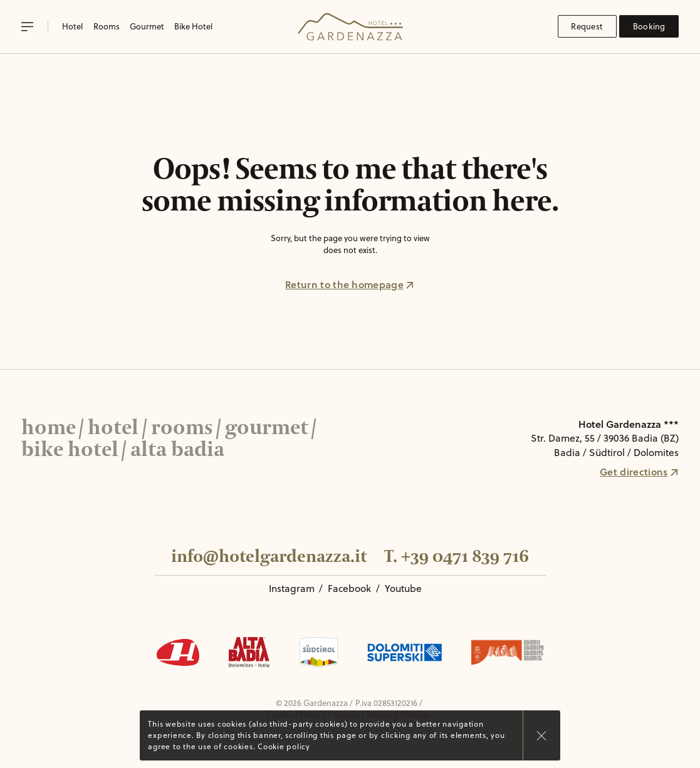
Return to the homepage (350, 284)
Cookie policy (284, 746)
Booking (649, 26)
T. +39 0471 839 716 (457, 557)
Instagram (292, 588)
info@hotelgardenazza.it (269, 557)
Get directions (639, 472)
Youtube (403, 588)
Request (587, 26)
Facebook (349, 588)
